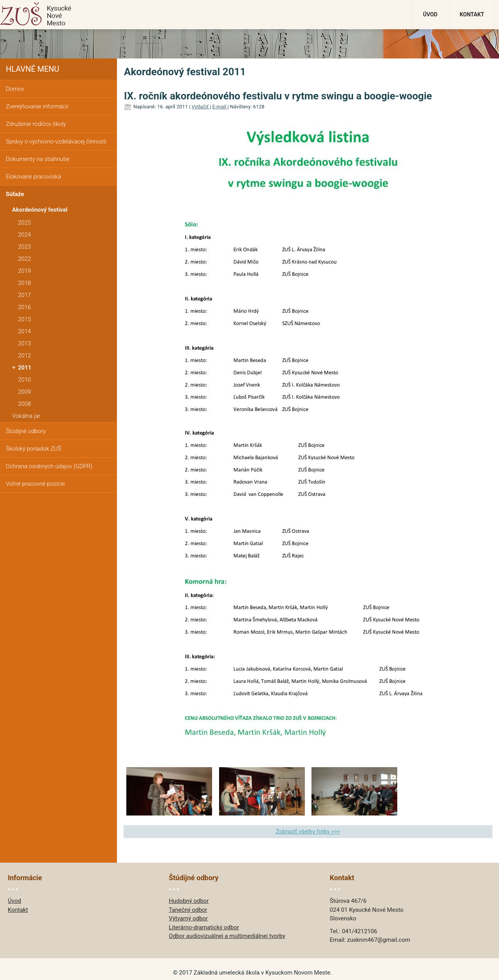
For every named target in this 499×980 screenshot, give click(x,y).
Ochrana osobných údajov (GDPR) (49, 466)
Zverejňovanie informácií (37, 106)
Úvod (430, 14)
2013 (24, 343)
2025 (24, 223)
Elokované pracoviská (33, 177)
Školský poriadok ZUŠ (34, 449)
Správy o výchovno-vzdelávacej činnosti (56, 142)
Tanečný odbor (188, 910)
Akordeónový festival (40, 210)
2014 (24, 331)
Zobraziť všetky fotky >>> (308, 831)
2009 (24, 392)
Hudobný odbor (189, 901)
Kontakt (472, 14)
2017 (24, 295)
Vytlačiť (201, 107)
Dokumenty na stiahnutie (38, 159)
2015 (24, 319)
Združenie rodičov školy (36, 124)
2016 (24, 307)
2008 (24, 404)
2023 (24, 247)
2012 (24, 356)
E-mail (220, 107)
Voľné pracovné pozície (35, 484)
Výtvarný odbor (188, 918)
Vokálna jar (26, 416)
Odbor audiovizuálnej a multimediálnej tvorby (227, 936)
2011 (25, 368)
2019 (24, 271)
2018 (24, 283)
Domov (15, 89)
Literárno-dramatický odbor (204, 927)
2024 (24, 235)
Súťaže (15, 194)
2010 (24, 380)
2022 (24, 259)
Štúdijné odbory (26, 431)
